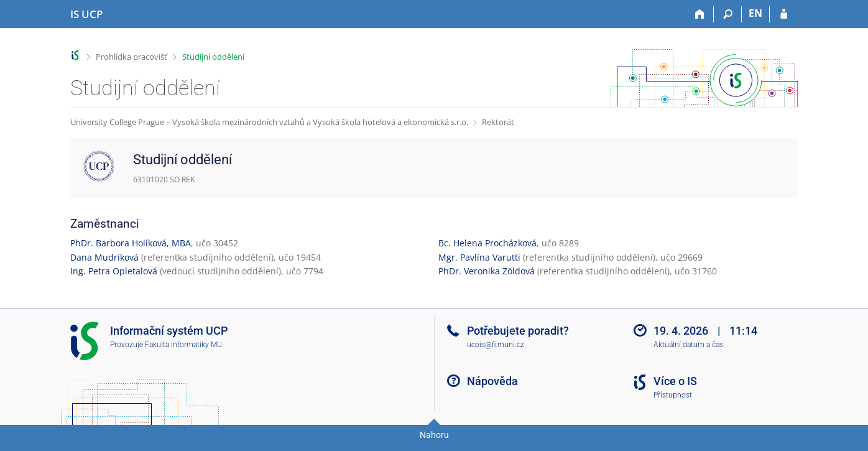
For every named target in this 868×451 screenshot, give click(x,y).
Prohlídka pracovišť (132, 57)
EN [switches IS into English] (755, 13)
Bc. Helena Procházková (487, 243)
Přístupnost (673, 395)
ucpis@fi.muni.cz (496, 345)
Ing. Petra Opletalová (114, 271)
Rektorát (498, 122)
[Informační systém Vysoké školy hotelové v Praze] (86, 14)
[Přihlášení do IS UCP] (784, 14)
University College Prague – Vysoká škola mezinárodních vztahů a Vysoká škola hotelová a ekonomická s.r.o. (269, 122)
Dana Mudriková (104, 257)
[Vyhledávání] (728, 14)
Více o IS (675, 381)
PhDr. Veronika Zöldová (487, 271)
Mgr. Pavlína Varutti (479, 257)
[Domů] (700, 14)
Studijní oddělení (213, 57)
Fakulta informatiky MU (183, 345)
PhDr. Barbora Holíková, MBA (131, 243)
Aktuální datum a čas (688, 345)
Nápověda (492, 381)
